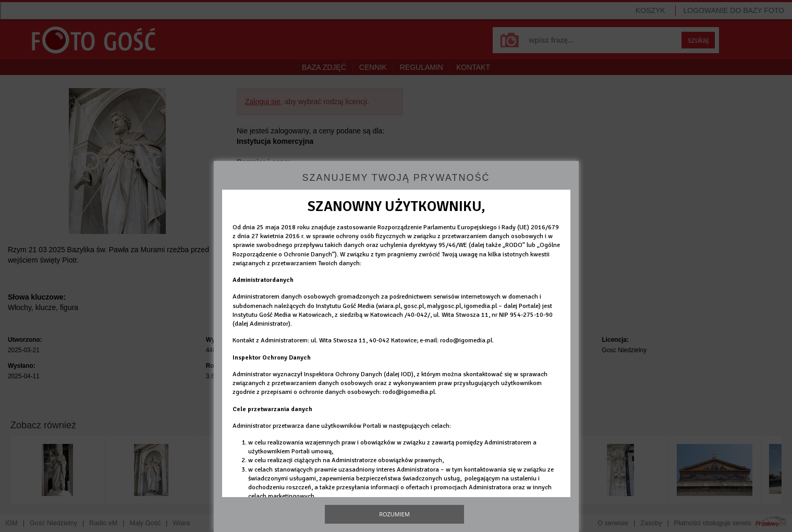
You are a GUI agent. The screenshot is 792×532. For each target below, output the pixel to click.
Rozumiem (394, 514)
